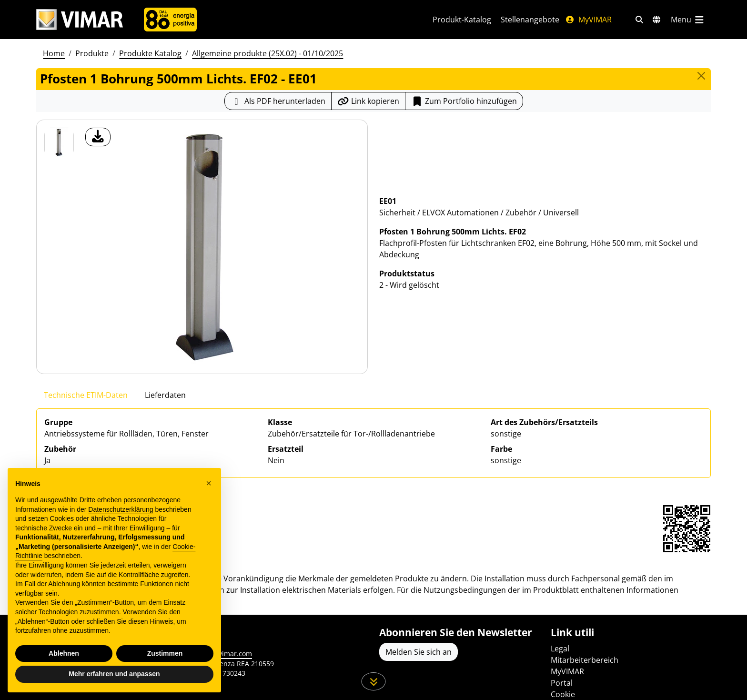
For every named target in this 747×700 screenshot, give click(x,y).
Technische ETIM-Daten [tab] (86, 395)
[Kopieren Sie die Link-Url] (368, 101)
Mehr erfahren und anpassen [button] (114, 674)
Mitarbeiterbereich (585, 660)
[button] (209, 483)
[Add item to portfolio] (464, 101)
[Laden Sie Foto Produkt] (98, 137)
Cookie (563, 694)
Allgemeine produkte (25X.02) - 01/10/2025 (268, 53)
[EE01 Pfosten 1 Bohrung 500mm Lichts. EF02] (59, 142)
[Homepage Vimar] (80, 20)
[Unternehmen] (170, 20)
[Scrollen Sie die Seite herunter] (374, 681)
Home (54, 53)
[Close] (701, 76)
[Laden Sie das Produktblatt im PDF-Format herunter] (278, 101)
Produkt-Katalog (462, 20)
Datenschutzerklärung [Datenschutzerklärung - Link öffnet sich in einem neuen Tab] (121, 509)
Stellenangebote (530, 20)
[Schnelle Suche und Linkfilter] (639, 20)
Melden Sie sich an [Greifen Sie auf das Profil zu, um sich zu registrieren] (419, 652)
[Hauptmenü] (688, 20)
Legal (560, 649)
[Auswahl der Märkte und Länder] (656, 20)
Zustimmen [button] (165, 653)
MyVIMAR (588, 20)
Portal (562, 683)
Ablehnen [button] (64, 653)
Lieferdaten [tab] (165, 395)
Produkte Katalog (150, 53)
